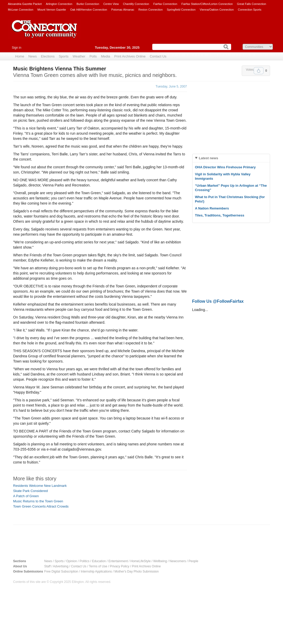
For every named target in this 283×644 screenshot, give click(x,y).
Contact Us (158, 56)
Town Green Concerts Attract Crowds (41, 506)
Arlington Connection (59, 4)
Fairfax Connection (165, 4)
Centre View (111, 4)
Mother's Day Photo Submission (136, 571)
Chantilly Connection (136, 4)
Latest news (209, 158)
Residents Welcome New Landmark (40, 486)
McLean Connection (21, 10)
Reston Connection (151, 10)
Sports (64, 56)
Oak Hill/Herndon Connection (88, 10)
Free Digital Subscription (61, 571)
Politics (85, 561)
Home (20, 56)
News (33, 56)
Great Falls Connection (251, 4)
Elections (48, 56)
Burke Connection (88, 4)
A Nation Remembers (212, 208)
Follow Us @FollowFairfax (218, 301)
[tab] (231, 158)
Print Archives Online (130, 56)
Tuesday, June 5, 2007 (171, 86)
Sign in (17, 48)
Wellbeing (160, 561)
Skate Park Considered (31, 491)
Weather (79, 56)
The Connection (44, 33)
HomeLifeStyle (141, 561)
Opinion (71, 561)
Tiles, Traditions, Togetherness (220, 215)
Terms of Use (98, 566)
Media (105, 56)
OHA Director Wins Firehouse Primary (225, 167)
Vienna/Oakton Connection (217, 10)
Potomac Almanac (123, 10)
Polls (93, 56)
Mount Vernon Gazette (52, 10)
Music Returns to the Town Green (38, 501)
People (193, 561)
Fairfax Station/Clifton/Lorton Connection (207, 4)
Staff (47, 566)
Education (99, 561)
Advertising (61, 566)
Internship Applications (96, 571)
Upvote (259, 71)
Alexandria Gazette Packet (25, 4)
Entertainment (118, 561)
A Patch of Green (26, 496)
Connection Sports (250, 10)
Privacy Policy (120, 566)
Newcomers (178, 561)
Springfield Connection (181, 10)
